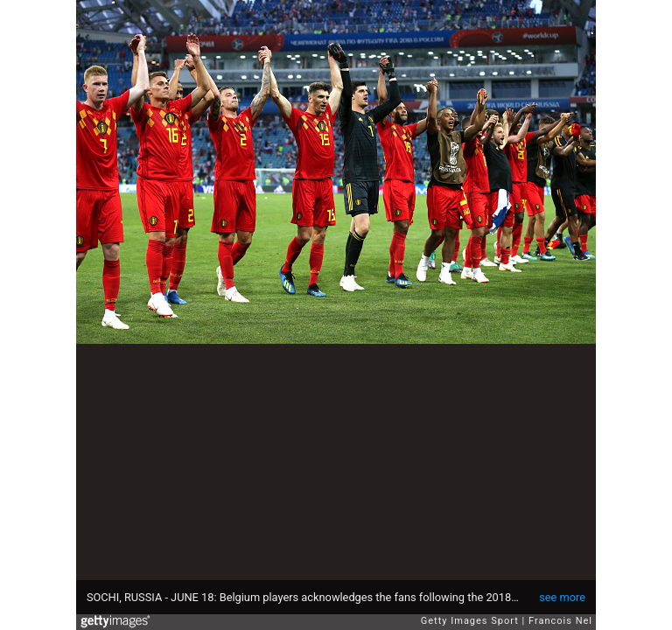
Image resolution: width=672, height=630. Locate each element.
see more (562, 597)
